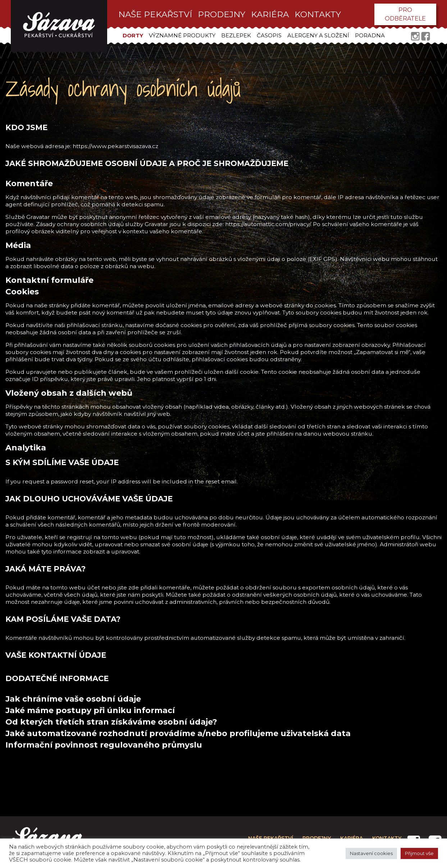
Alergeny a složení (318, 35)
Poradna (370, 35)
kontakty (318, 14)
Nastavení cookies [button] (371, 853)
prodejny (222, 14)
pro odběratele (405, 14)
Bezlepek (236, 35)
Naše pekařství (155, 14)
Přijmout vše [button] (419, 853)
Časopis (269, 35)
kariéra (270, 14)
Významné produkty (182, 35)
